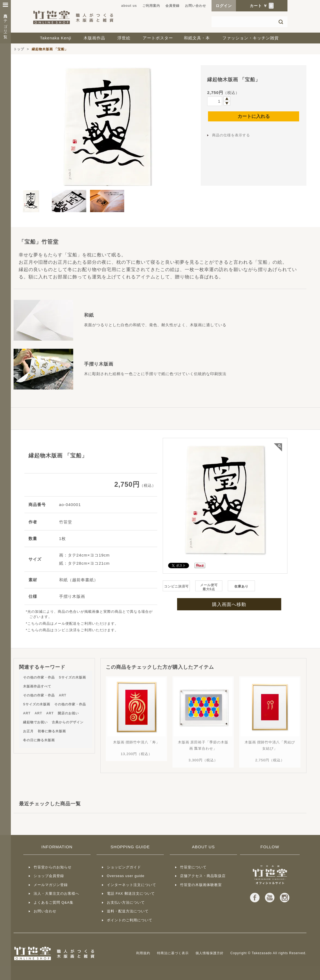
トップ (19, 49)
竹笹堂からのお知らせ (53, 867)
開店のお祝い (68, 713)
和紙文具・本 (197, 38)
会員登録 (172, 6)
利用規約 (143, 953)
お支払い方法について (126, 902)
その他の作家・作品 (39, 677)
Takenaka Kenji (56, 38)
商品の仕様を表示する (231, 135)
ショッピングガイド (124, 867)
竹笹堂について (193, 867)
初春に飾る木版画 (52, 731)
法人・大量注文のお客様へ (56, 893)
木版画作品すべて (37, 686)
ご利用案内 (151, 6)
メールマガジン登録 (51, 885)
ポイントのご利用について (130, 920)
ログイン (224, 6)
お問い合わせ (196, 6)
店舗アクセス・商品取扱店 (203, 876)
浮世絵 (124, 38)
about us (129, 6)
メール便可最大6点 (209, 587)
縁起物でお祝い (35, 722)
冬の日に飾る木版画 (39, 740)
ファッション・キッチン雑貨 (251, 38)
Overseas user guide (126, 876)
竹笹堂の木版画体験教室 (201, 885)
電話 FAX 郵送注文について (131, 893)
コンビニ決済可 (176, 586)
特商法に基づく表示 (173, 953)
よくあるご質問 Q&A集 (54, 902)
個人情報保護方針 (210, 953)
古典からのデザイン (68, 722)
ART (63, 695)
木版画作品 (94, 38)
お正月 (28, 731)
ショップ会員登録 (49, 876)
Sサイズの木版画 (72, 677)
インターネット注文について (132, 885)
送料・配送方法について (128, 911)
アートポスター (158, 38)
